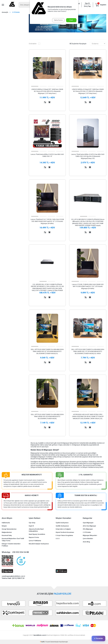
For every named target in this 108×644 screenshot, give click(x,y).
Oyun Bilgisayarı (88, 523)
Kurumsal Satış (7, 535)
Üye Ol (87, 3)
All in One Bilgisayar (89, 526)
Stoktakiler (34, 44)
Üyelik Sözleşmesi (62, 523)
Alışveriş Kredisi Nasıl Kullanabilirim (36, 530)
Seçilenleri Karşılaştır (78, 44)
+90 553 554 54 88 (20, 552)
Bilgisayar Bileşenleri (90, 535)
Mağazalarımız (7, 532)
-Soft (42, 642)
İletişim (4, 526)
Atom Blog (86, 542)
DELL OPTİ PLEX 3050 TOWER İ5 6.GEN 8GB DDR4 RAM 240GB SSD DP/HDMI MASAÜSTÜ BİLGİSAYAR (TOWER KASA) (47, 416)
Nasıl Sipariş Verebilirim (37, 534)
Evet (71, 20)
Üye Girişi (32, 523)
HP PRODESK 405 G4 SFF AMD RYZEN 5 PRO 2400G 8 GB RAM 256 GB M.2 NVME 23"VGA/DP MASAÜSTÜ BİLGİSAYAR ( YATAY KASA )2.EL (88, 416)
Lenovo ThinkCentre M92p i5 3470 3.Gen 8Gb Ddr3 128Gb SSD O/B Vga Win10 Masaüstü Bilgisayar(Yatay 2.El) (88, 156)
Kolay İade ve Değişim (63, 529)
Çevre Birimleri (88, 539)
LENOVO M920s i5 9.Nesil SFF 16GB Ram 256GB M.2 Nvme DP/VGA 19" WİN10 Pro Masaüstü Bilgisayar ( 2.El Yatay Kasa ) (88, 91)
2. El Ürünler (87, 532)
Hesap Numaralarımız (9, 529)
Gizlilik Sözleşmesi (62, 526)
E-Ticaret (47, 642)
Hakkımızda (6, 523)
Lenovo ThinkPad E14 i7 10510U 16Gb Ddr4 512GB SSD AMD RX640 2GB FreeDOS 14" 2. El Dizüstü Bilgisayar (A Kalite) (47, 221)
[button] (35, 86)
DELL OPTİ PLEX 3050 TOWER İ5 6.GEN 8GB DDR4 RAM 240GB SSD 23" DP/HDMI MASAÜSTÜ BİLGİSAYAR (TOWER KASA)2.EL (47, 351)
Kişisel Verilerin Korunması (65, 532)
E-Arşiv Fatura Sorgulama (64, 535)
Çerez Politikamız (35, 541)
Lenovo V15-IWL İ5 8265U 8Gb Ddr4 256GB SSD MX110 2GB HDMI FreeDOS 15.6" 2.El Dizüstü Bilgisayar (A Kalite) (88, 286)
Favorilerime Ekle (49, 102)
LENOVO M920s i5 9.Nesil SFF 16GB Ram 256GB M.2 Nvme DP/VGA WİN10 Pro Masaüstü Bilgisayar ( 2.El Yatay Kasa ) (47, 91)
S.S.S (58, 539)
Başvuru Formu (34, 537)
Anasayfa (5, 12)
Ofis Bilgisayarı (88, 529)
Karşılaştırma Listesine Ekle (45, 102)
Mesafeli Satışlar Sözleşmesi (39, 544)
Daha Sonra (58, 20)
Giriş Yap (87, 6)
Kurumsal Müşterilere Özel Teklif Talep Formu (13, 540)
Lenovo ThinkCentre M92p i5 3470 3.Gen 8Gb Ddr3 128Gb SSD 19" (47, 155)
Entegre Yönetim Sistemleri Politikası (11, 545)
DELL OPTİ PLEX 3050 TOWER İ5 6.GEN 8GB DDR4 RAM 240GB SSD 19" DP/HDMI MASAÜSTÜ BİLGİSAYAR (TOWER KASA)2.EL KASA (88, 351)
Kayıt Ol (31, 526)
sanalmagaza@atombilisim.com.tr (13, 576)
